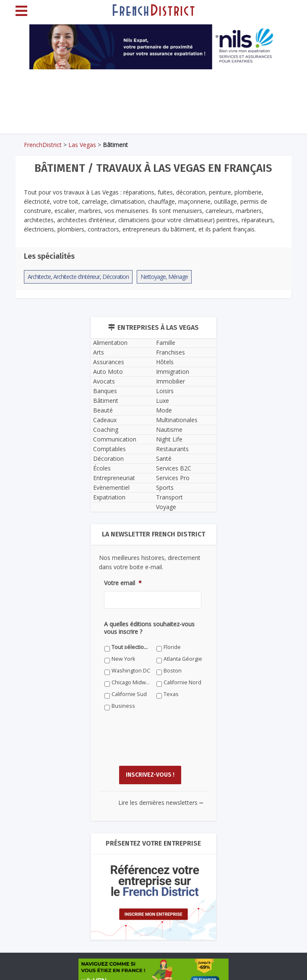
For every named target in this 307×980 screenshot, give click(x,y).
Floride (172, 647)
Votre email (123, 583)
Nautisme (169, 430)
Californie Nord (182, 682)
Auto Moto (108, 372)
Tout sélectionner (131, 647)
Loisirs (165, 391)
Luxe (163, 401)
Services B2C (174, 468)
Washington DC (131, 671)
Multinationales (177, 420)
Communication (115, 439)
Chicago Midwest (131, 682)
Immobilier (170, 381)
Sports (165, 487)
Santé (164, 458)
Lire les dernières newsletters (161, 803)
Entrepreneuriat (114, 478)
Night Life (169, 439)
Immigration (173, 372)
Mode (164, 410)
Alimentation (110, 343)
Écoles (102, 468)
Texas (171, 694)
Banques (105, 391)
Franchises (170, 352)
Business (123, 706)
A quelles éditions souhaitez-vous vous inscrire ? (149, 628)
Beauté (103, 410)
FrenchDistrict (43, 145)
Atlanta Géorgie (183, 659)
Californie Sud (129, 694)
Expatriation (109, 497)
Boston (173, 671)
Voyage (166, 507)
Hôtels (165, 362)
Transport (169, 497)
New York (123, 659)
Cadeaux (105, 420)
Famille (166, 343)
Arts (99, 352)
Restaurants (172, 449)
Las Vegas (82, 145)
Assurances (109, 362)
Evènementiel (111, 487)
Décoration (108, 458)
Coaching (106, 430)
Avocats (104, 381)
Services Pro (173, 478)
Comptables (109, 449)
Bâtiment (106, 401)
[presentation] (168, 744)
